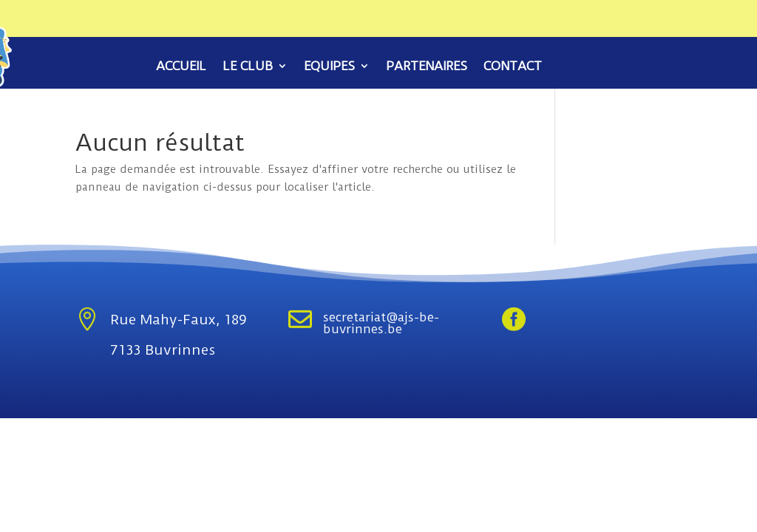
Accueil (181, 67)
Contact (513, 67)
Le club (248, 67)
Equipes (329, 67)
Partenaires (427, 67)
